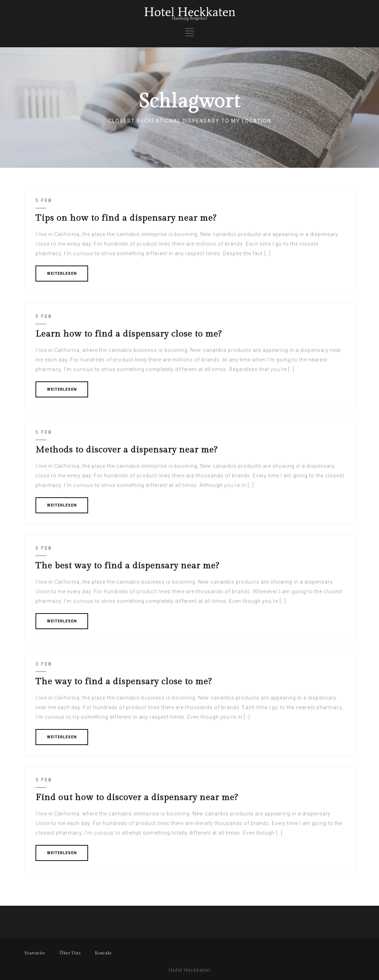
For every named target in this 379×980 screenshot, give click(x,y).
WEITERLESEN (62, 274)
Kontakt (103, 953)
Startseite (35, 953)
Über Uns (70, 953)
